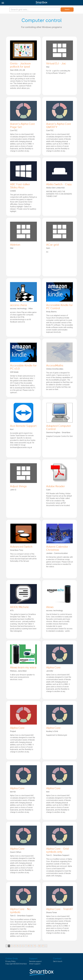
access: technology (55, 611)
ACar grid (52, 245)
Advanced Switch (21, 547)
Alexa (50, 607)
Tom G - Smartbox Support (58, 855)
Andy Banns (51, 312)
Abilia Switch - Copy (59, 184)
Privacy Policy (11, 961)
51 (43, 946)
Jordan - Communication (57, 553)
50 (39, 946)
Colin (48, 490)
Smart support (35, 964)
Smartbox (23, 964)
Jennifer (50, 671)
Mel (48, 67)
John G (13, 490)
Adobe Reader (56, 486)
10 (35, 946)
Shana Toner (52, 913)
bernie (13, 792)
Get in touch (58, 961)
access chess (19, 305)
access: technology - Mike (21, 309)
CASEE (13, 191)
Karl (12, 429)
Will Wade (14, 372)
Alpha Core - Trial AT (59, 909)
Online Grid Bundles (55, 369)
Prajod (13, 731)
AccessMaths (55, 366)
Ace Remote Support (23, 426)
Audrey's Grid (52, 731)
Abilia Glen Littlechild (55, 188)
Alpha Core (53, 668)
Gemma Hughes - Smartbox (58, 433)
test (48, 792)
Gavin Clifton (16, 852)
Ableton (15, 245)
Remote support (35, 961)
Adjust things (18, 486)
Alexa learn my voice (23, 668)
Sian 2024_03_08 (18, 70)
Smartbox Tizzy (17, 550)
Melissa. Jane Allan (18, 671)
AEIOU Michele (19, 607)
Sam (48, 248)
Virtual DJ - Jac (56, 64)
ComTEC (14, 131)
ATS (12, 611)
